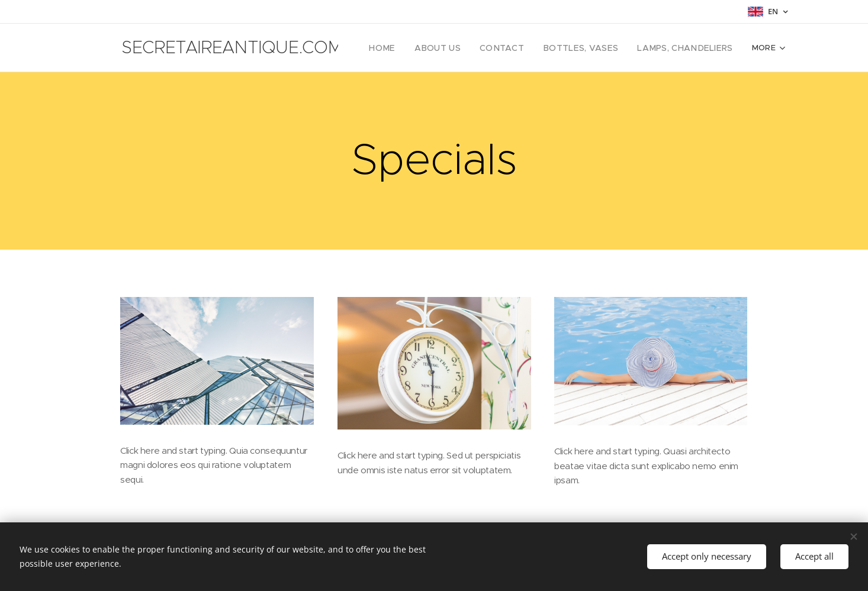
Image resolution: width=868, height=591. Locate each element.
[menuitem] (410, 48)
